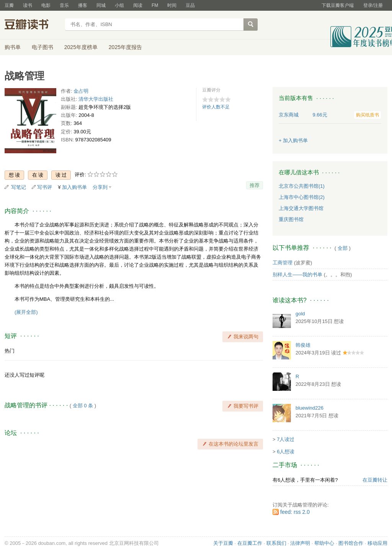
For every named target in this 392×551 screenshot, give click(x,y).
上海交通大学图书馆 (301, 208)
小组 (119, 5)
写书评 (45, 187)
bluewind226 (310, 408)
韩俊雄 (303, 345)
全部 (343, 248)
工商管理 (283, 263)
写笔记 (19, 187)
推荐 (255, 185)
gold (300, 314)
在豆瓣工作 (250, 543)
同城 (101, 5)
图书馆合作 (351, 543)
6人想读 (286, 452)
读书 (28, 5)
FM (155, 5)
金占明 (81, 91)
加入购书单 (74, 187)
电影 (46, 5)
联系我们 (276, 543)
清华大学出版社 (96, 99)
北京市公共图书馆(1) (302, 186)
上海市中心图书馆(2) (302, 197)
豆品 (190, 5)
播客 (83, 5)
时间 (172, 5)
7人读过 (286, 439)
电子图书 (42, 47)
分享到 (100, 187)
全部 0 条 (83, 406)
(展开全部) (26, 312)
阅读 (138, 5)
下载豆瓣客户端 (338, 5)
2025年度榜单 (81, 47)
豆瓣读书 (32, 25)
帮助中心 (324, 543)
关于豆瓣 (223, 543)
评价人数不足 (216, 107)
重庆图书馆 (291, 219)
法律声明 (300, 543)
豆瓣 (9, 5)
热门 (10, 351)
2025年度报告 (125, 47)
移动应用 (377, 543)
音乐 (64, 5)
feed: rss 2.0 (295, 512)
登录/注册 (373, 5)
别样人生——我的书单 (297, 275)
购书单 (13, 47)
